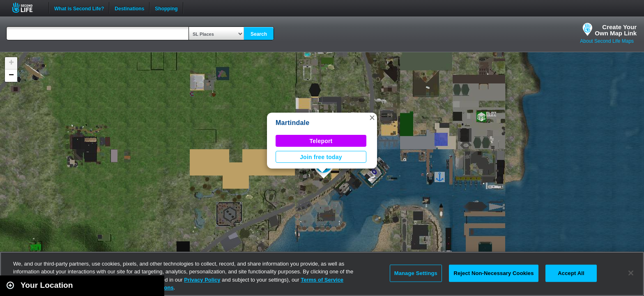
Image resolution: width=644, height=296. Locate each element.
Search (259, 34)
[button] (372, 118)
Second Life (27, 8)
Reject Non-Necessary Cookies (493, 273)
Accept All (571, 273)
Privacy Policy (202, 280)
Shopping (166, 8)
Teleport (321, 141)
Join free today (321, 157)
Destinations (129, 8)
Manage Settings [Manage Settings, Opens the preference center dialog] (416, 273)
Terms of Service (322, 280)
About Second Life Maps (607, 41)
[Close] (631, 273)
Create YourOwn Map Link (616, 30)
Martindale (292, 123)
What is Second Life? (79, 8)
